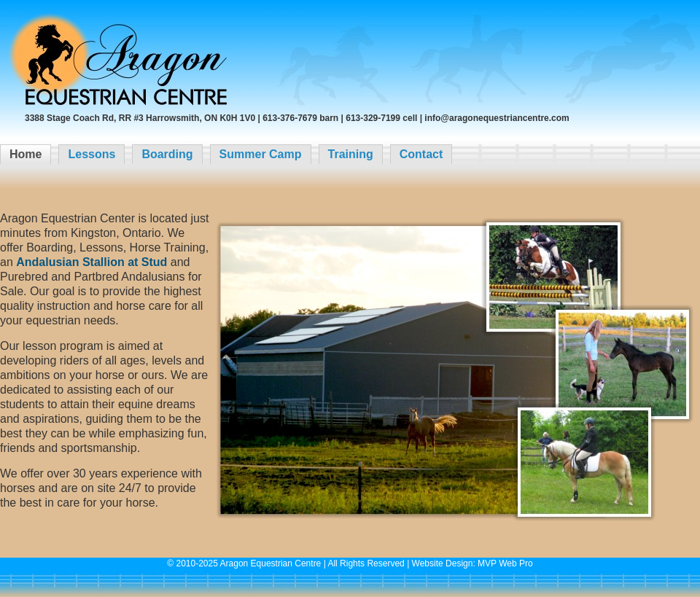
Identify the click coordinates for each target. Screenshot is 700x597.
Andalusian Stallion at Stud (92, 262)
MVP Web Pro (505, 563)
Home (26, 154)
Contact (421, 154)
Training (351, 154)
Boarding (167, 154)
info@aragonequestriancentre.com (497, 118)
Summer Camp (261, 154)
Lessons (92, 154)
